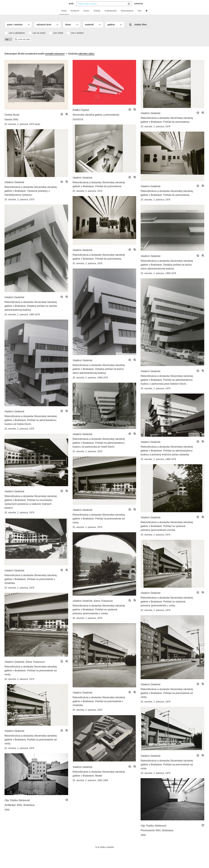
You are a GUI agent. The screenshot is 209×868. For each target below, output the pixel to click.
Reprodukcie (127, 16)
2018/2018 (78, 125)
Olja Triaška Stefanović (17, 806)
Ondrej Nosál (12, 120)
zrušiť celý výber (22, 45)
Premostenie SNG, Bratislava (157, 836)
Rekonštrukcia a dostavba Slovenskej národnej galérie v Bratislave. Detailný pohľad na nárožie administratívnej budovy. (31, 312)
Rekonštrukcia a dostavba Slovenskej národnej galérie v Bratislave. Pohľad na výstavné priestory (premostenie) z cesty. (167, 607)
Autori (86, 16)
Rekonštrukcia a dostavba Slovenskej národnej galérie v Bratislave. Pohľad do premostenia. (167, 125)
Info (140, 16)
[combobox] (104, 9)
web (71, 9)
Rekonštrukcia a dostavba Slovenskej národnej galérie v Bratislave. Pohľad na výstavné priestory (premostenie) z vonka (99, 615)
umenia (139, 9)
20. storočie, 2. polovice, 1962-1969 (90, 786)
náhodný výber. (86, 59)
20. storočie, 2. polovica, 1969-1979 (22, 320)
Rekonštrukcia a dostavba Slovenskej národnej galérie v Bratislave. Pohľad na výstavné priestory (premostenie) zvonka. (167, 532)
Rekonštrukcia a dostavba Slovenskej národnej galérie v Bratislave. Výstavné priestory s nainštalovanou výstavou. (31, 196)
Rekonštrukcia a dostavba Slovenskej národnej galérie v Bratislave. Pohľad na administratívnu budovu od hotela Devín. (31, 426)
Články (97, 16)
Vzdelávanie (111, 16)
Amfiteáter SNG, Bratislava (19, 811)
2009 (7, 815)
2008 (143, 841)
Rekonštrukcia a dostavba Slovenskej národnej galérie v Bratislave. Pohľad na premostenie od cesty (167, 770)
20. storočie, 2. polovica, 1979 (155, 132)
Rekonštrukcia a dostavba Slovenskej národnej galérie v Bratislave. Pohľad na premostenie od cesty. (99, 524)
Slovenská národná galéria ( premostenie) (96, 120)
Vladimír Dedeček (151, 119)
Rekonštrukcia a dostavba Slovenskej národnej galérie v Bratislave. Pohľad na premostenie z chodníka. (31, 585)
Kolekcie (75, 16)
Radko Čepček (81, 116)
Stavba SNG (11, 125)
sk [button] (188, 4)
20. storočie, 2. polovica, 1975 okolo (22, 130)
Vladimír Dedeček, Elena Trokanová (93, 606)
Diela (64, 16)
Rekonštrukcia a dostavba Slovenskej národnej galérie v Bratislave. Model (99, 779)
